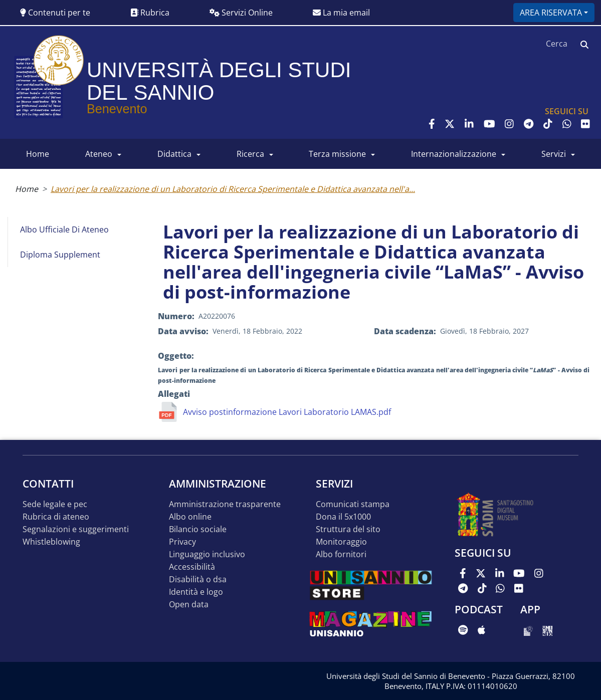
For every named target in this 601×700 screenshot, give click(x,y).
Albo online (190, 517)
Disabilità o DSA (198, 579)
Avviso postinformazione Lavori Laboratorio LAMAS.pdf (287, 412)
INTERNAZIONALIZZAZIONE (454, 154)
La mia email (341, 13)
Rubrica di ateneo (56, 517)
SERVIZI (554, 154)
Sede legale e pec (55, 504)
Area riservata (551, 13)
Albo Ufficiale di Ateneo (64, 229)
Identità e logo (196, 592)
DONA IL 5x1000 (343, 517)
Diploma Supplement (60, 255)
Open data (189, 605)
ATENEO (99, 154)
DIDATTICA (174, 154)
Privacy (182, 542)
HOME (38, 154)
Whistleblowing (51, 542)
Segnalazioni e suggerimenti (76, 529)
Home (27, 189)
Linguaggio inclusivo (207, 554)
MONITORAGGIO (341, 542)
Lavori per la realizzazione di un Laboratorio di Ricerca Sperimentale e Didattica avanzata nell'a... (233, 189)
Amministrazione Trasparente (225, 504)
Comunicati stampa (353, 504)
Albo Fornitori (341, 554)
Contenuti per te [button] (55, 13)
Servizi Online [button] (241, 13)
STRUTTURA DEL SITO (348, 529)
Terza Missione (337, 154)
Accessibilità (192, 567)
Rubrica (150, 13)
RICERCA (250, 154)
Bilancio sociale (198, 529)
